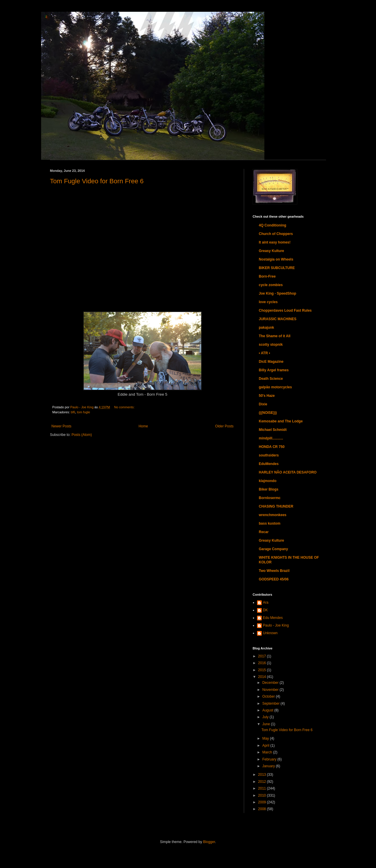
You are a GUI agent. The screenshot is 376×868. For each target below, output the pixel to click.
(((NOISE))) (268, 413)
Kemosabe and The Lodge (281, 421)
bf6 (73, 412)
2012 (263, 782)
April (266, 746)
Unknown (270, 633)
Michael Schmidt (273, 430)
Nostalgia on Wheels (276, 259)
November (271, 690)
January (269, 766)
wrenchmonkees (273, 515)
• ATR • (264, 353)
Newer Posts (61, 426)
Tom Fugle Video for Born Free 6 (97, 181)
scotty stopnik (271, 345)
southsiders (269, 455)
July (266, 717)
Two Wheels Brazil (274, 571)
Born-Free (267, 276)
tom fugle (83, 412)
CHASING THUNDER (276, 506)
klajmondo (268, 481)
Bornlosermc (270, 498)
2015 (263, 670)
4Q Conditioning (272, 225)
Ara (266, 602)
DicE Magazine (271, 362)
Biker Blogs (269, 489)
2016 (263, 663)
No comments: (124, 407)
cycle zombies (271, 285)
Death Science (271, 379)
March (268, 752)
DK (265, 610)
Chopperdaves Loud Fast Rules (285, 310)
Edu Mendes (273, 618)
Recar (264, 532)
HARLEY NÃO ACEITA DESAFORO (288, 472)
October (269, 696)
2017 (263, 656)
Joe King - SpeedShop (277, 293)
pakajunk (266, 328)
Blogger (209, 842)
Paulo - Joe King (276, 625)
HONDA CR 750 (272, 447)
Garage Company (273, 549)
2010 (263, 795)
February (270, 759)
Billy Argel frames (274, 370)
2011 (263, 788)
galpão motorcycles (275, 387)
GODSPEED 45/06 (274, 579)
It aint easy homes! (275, 242)
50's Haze (267, 396)
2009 (263, 802)
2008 (263, 809)
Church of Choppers (276, 234)
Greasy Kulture (271, 251)
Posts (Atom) (82, 435)
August (268, 710)
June (267, 724)
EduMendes (269, 464)
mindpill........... (271, 438)
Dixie (263, 404)
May (266, 738)
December (271, 683)
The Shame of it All (275, 336)
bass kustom (270, 523)
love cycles (268, 302)
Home (143, 426)
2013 (263, 775)
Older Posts (224, 426)
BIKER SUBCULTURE (277, 268)
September (271, 704)
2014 (263, 677)
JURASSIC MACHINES (278, 319)
